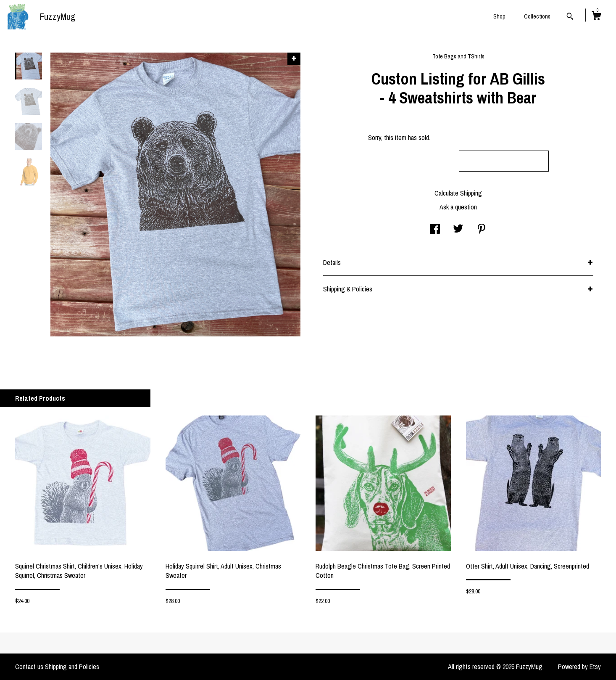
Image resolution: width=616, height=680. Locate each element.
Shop (499, 16)
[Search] (570, 17)
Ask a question (458, 207)
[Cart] (596, 17)
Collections (537, 16)
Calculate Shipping (458, 193)
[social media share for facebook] (435, 230)
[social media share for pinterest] (482, 230)
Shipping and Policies (72, 667)
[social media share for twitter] (458, 230)
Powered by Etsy (579, 667)
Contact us (29, 667)
